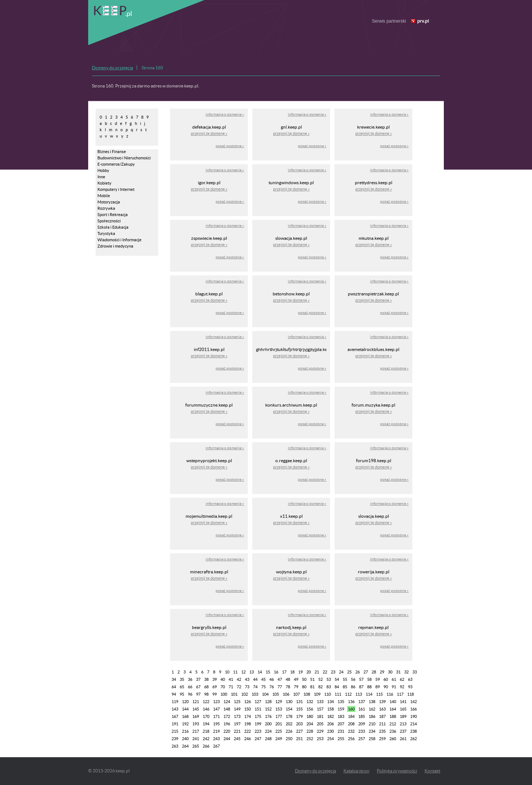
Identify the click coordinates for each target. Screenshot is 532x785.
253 (320, 739)
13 (252, 672)
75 (263, 687)
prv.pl (423, 21)
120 (185, 702)
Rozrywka (106, 208)
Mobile (104, 196)
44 (255, 679)
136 (351, 702)
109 (317, 694)
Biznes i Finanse (112, 152)
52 (320, 679)
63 (410, 679)
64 (174, 687)
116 (390, 694)
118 (410, 694)
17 (284, 672)
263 (175, 746)
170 (206, 716)
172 (227, 716)
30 (390, 672)
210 (372, 724)
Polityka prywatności (397, 771)
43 (247, 679)
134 (330, 702)
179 (299, 716)
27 (366, 672)
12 (243, 672)
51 (312, 679)
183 (341, 716)
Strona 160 (152, 68)
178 (289, 716)
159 (341, 709)
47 (280, 679)
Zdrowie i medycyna (115, 246)
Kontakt (432, 771)
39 (215, 679)
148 (227, 709)
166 (413, 709)
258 (372, 739)
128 (268, 702)
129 (279, 702)
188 (393, 716)
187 (382, 716)
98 (206, 694)
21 (317, 672)
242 (206, 739)
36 (190, 679)
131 (299, 702)
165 (403, 709)
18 (292, 672)
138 (372, 702)
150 (247, 709)
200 (268, 724)
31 (398, 672)
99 (215, 694)
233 (362, 731)
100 (224, 694)
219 (216, 731)
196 (227, 724)
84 (337, 687)
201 (279, 724)
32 (406, 672)
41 (231, 679)
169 (196, 716)
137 (362, 702)
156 (310, 709)
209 (362, 724)
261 (403, 739)
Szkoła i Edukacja (113, 227)
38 (206, 679)
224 (268, 731)
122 (206, 702)
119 (175, 702)
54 (337, 679)
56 (353, 679)
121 (196, 702)
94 (174, 694)
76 (272, 687)
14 (260, 672)
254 (330, 739)
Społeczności (109, 221)
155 (299, 709)
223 (258, 731)
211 (382, 724)
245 (237, 739)
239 (175, 739)
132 (310, 702)
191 (175, 724)
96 (190, 694)
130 (289, 702)
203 (299, 724)
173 (237, 716)
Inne (101, 177)
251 (299, 739)
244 (227, 739)
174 (247, 716)
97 (198, 694)
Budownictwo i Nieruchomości (124, 158)
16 (276, 672)
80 (304, 687)
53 (329, 679)
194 (206, 724)
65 (182, 687)
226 (289, 731)
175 (258, 716)
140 (393, 702)
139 (382, 702)
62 (402, 679)
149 (237, 709)
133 (320, 702)
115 (379, 694)
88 (369, 687)
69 (215, 687)
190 (413, 716)
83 (329, 687)
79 (296, 687)
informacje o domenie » (225, 114)
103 (255, 694)
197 (237, 724)
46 (272, 679)
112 (348, 694)
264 (185, 746)
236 (393, 731)
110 (327, 694)
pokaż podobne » (230, 146)
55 (345, 679)
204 (310, 724)
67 (198, 687)
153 (279, 709)
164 (393, 709)
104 (265, 694)
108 (307, 694)
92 (402, 687)
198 (247, 724)
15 (268, 672)
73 (247, 687)
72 (239, 687)
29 (382, 672)
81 (312, 687)
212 (393, 724)
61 (394, 679)
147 (216, 709)
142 (413, 702)
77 (280, 687)
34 (174, 679)
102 (245, 694)
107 (296, 694)
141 (403, 702)
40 (223, 679)
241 (196, 739)
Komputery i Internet (116, 189)
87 (361, 687)
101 (234, 694)
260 (393, 739)
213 (403, 724)
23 (333, 672)
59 (378, 679)
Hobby (103, 170)
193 (196, 724)
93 (410, 687)
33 (415, 672)
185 (362, 716)
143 (175, 709)
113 (359, 694)
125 (237, 702)
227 (299, 731)
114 (369, 694)
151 (258, 709)
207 (341, 724)
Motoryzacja (109, 202)
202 (289, 724)
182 (330, 716)
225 (279, 731)
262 (413, 739)
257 (362, 739)
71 (231, 687)
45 (263, 679)
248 (268, 739)
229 (320, 731)
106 (286, 694)
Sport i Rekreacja (113, 215)
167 (175, 716)
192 (185, 724)
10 (227, 672)
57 (361, 679)
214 (413, 724)
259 (382, 739)
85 (345, 687)
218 (206, 731)
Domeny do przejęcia (112, 68)
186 (372, 716)
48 (288, 679)
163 (382, 709)
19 (300, 672)
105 (276, 694)
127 (258, 702)
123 (216, 702)
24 (341, 672)
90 (386, 687)
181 (320, 716)
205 (320, 724)
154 (289, 709)
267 (216, 746)
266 (206, 746)
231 (341, 731)
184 (351, 716)
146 (206, 709)
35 (182, 679)
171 (216, 716)
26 (358, 672)
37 (198, 679)
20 (309, 672)
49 (296, 679)
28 (374, 672)
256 (351, 739)
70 (223, 687)
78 (288, 687)
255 (341, 739)
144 (185, 709)
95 (182, 694)
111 (338, 694)
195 (216, 724)
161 (362, 709)
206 (330, 724)
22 (325, 672)
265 (196, 746)
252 (310, 739)
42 (239, 679)
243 (216, 739)
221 (237, 731)
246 (247, 739)
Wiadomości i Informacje (119, 240)
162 (372, 709)
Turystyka (106, 233)
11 (235, 672)
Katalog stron (356, 771)
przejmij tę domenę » (209, 133)
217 (196, 731)
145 (196, 709)
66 (190, 687)
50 (304, 679)
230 (330, 731)
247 (258, 739)
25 (349, 672)
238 (413, 731)
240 (185, 739)
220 (227, 731)
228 (310, 731)
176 (268, 716)
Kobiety (104, 183)
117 (400, 694)
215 (175, 731)
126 (247, 702)
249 (279, 739)
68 (206, 687)
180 (310, 716)
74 (255, 687)
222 (247, 731)
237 (403, 731)
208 (351, 724)
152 (268, 709)
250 (289, 739)
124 (227, 702)
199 (258, 724)
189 (403, 716)
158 (330, 709)
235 (382, 731)
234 (372, 731)
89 (378, 687)
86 (353, 687)
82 (320, 687)
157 (320, 709)
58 (369, 679)
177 (279, 716)
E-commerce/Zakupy (116, 164)
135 (341, 702)
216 (185, 731)
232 (351, 731)
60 (386, 679)
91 (394, 687)
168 (185, 716)
